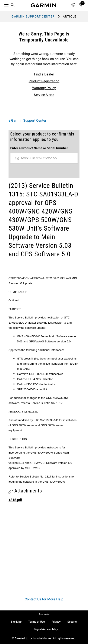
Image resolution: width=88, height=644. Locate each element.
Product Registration (44, 81)
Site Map (16, 622)
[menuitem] (13, 5)
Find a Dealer (44, 74)
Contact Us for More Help (44, 599)
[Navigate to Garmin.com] (44, 5)
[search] (13, 5)
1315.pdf (15, 500)
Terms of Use (37, 622)
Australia (44, 614)
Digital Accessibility (46, 629)
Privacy (56, 622)
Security (72, 622)
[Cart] (81, 5)
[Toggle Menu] (3, 4)
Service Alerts (44, 95)
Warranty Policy (44, 88)
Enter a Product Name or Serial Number (39, 148)
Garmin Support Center (33, 16)
